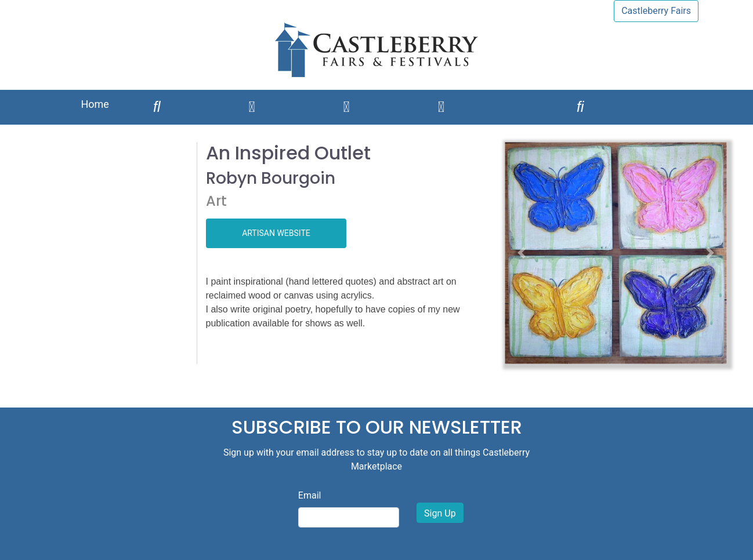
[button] (521, 253)
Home (95, 104)
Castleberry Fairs (656, 11)
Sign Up (440, 513)
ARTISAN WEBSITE (276, 233)
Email (310, 495)
